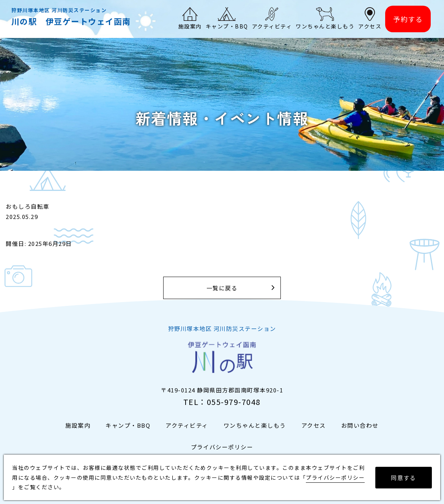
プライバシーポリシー (222, 447)
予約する (408, 19)
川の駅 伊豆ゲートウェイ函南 (71, 21)
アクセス (314, 425)
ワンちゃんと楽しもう (255, 425)
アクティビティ (187, 425)
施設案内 (78, 425)
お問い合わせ (360, 425)
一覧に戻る (222, 288)
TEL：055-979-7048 (222, 402)
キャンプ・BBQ (128, 425)
